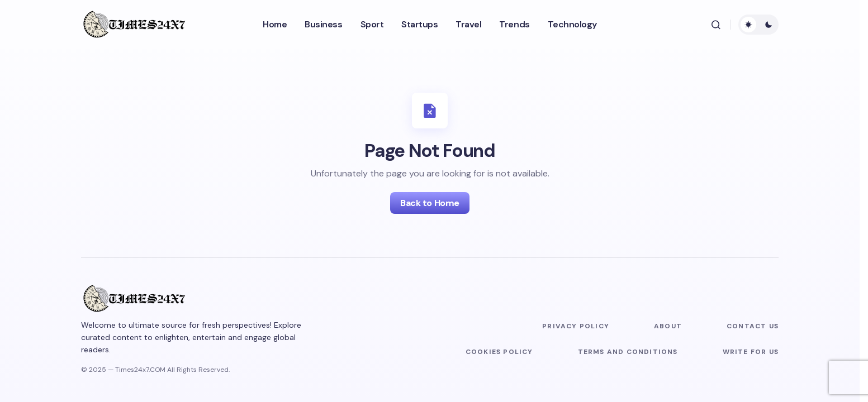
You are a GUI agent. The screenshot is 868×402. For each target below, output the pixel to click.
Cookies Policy (499, 352)
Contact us (753, 326)
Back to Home (430, 203)
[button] (716, 25)
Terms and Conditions (628, 352)
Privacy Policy (576, 326)
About (668, 326)
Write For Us (751, 352)
